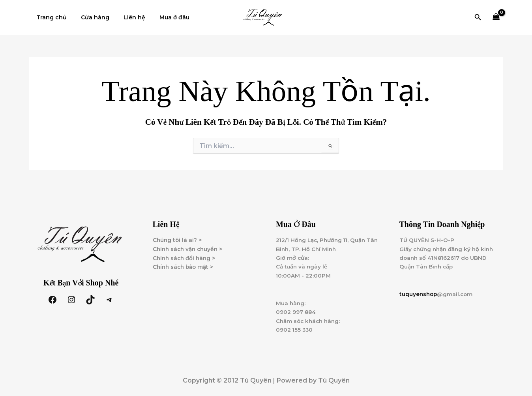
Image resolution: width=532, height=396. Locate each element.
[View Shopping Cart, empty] (496, 18)
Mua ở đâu (163, 17)
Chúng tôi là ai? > (178, 238)
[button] (478, 17)
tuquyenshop (419, 293)
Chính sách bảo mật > (185, 265)
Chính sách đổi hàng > (185, 256)
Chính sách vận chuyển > (189, 247)
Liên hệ (126, 17)
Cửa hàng (90, 17)
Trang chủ (50, 17)
